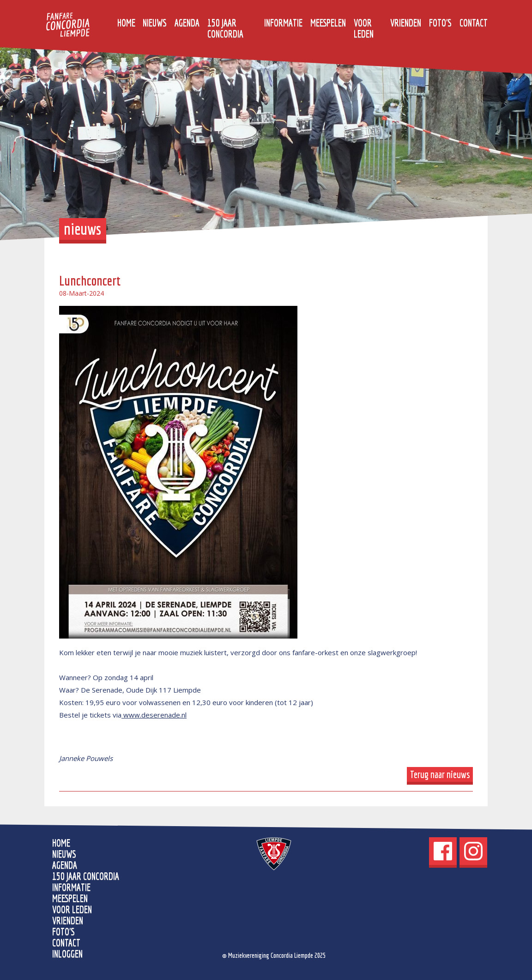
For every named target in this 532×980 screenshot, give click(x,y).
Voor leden (364, 28)
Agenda (187, 23)
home (126, 23)
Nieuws (155, 23)
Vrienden (406, 23)
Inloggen (67, 954)
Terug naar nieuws (440, 774)
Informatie (283, 23)
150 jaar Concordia (225, 28)
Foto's (440, 23)
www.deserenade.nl (154, 715)
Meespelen (328, 23)
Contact (474, 23)
